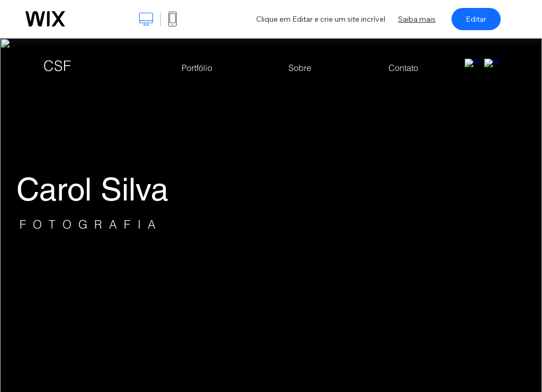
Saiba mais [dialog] (417, 19)
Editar (476, 19)
